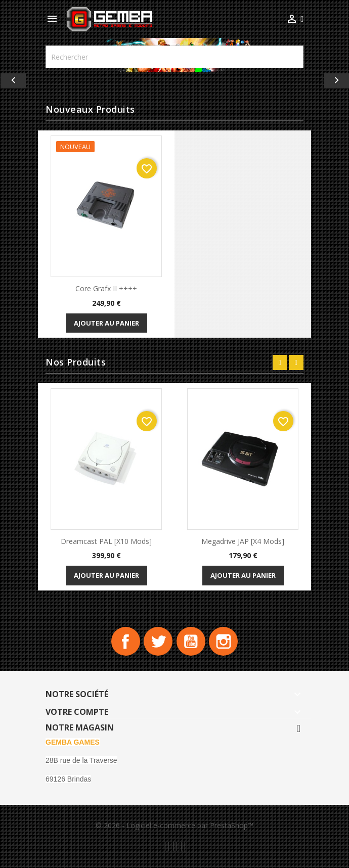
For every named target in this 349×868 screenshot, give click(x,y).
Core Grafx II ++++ (106, 288)
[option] (174, 81)
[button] (26, 81)
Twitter (157, 643)
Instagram (226, 643)
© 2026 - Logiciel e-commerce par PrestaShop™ (174, 827)
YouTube (192, 643)
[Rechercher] (174, 57)
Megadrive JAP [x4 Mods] (243, 541)
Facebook (123, 643)
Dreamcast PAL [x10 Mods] (106, 541)
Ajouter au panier (106, 323)
